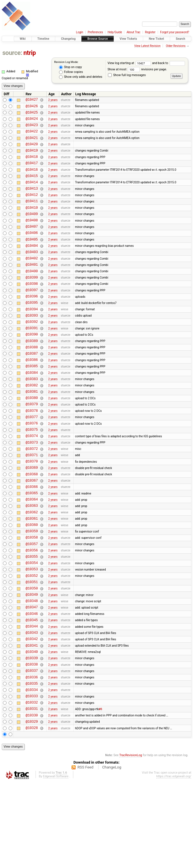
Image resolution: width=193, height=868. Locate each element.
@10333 (32, 777)
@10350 (32, 655)
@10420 (32, 151)
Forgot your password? (175, 32)
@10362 (32, 569)
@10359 (32, 590)
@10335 (32, 763)
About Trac (133, 32)
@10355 (32, 619)
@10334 (32, 770)
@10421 (32, 144)
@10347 (32, 677)
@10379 (32, 446)
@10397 (32, 316)
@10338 (32, 741)
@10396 (32, 324)
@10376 (32, 468)
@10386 (32, 396)
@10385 (32, 403)
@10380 (32, 439)
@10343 (32, 705)
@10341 (32, 720)
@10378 (32, 453)
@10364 (32, 554)
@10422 (32, 136)
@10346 (32, 684)
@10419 (32, 158)
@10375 (32, 475)
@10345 (32, 691)
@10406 (32, 252)
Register (150, 32)
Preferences (95, 32)
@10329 (32, 806)
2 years (53, 100)
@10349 (32, 662)
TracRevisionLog (131, 841)
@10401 (32, 288)
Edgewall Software (56, 862)
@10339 (32, 734)
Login (80, 32)
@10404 (32, 266)
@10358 (32, 597)
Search (181, 39)
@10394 (32, 338)
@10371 (32, 504)
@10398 (32, 309)
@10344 (32, 698)
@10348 (32, 669)
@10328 (32, 814)
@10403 (32, 273)
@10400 (32, 295)
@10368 (32, 526)
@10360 (32, 583)
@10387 (32, 389)
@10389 (32, 374)
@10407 (32, 244)
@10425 (32, 115)
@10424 (32, 122)
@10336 (32, 756)
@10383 (32, 417)
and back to (168, 63)
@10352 (32, 641)
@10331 (32, 792)
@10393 (32, 345)
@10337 (32, 749)
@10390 (32, 367)
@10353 (32, 633)
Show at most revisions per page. (137, 69)
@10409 (32, 230)
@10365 (32, 547)
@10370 (32, 511)
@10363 (32, 561)
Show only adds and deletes (81, 77)
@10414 (32, 194)
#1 (101, 792)
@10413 (32, 201)
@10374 (32, 482)
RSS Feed (85, 853)
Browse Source (98, 39)
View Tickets (128, 39)
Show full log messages (127, 75)
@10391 (32, 360)
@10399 (32, 302)
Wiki (23, 39)
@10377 (32, 461)
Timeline (44, 39)
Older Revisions (176, 46)
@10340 (32, 727)
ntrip (30, 53)
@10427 (32, 100)
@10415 (32, 187)
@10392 (32, 352)
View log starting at (130, 63)
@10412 (32, 208)
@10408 (32, 237)
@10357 (32, 605)
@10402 (32, 280)
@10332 (32, 785)
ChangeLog (112, 853)
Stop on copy (70, 67)
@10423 (32, 129)
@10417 (32, 172)
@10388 (32, 381)
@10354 (32, 626)
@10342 (32, 713)
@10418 (32, 165)
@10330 (32, 799)
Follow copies (71, 72)
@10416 (32, 180)
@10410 (32, 223)
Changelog (68, 39)
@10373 (32, 489)
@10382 (32, 425)
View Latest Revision (147, 46)
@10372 (32, 497)
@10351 (32, 648)
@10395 (32, 331)
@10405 (32, 259)
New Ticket (156, 39)
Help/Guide (115, 32)
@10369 (32, 518)
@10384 (32, 410)
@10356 (32, 612)
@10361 (32, 576)
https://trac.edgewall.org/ (174, 862)
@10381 (32, 432)
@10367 (32, 533)
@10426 (32, 108)
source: (12, 53)
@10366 (32, 540)
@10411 (32, 215)
